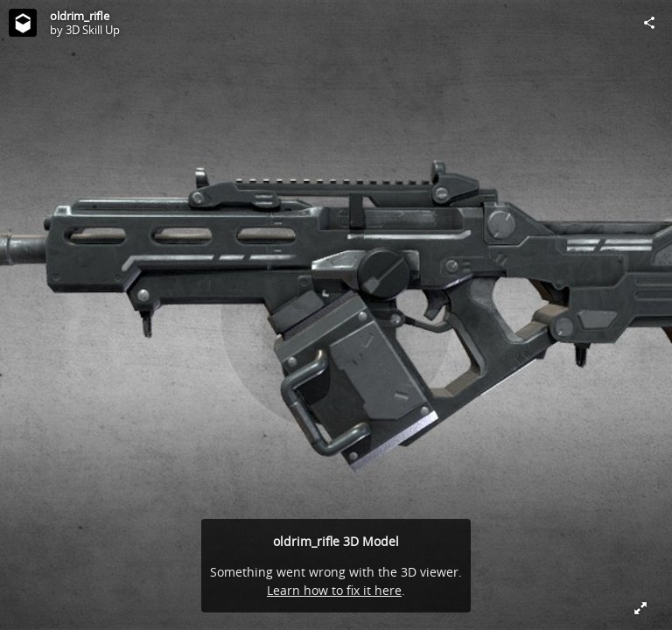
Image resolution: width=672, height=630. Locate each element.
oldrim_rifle (80, 16)
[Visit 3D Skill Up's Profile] (23, 23)
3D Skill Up (93, 30)
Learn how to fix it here (334, 590)
